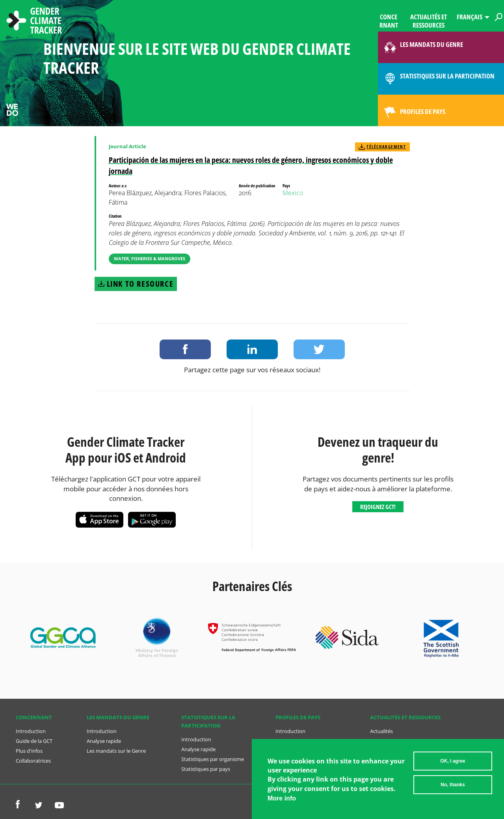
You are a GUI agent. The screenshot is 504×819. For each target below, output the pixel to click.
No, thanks (453, 785)
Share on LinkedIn (252, 349)
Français (470, 17)
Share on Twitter (319, 349)
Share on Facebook (185, 349)
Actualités (381, 731)
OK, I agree (453, 761)
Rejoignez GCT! (378, 507)
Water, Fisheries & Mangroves (150, 258)
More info (282, 798)
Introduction (31, 731)
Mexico (293, 193)
